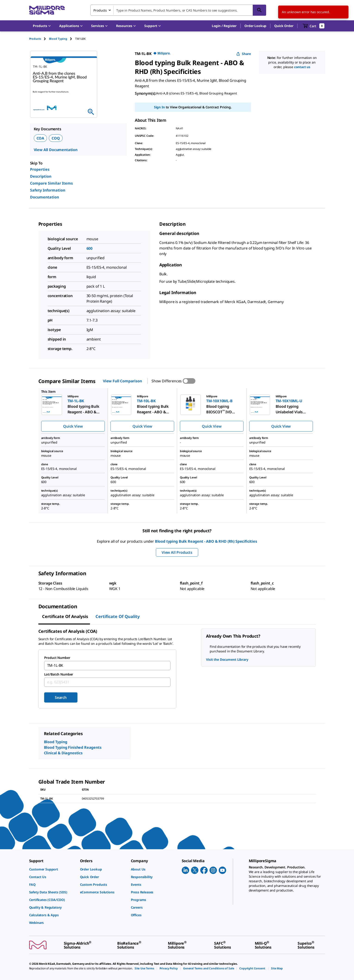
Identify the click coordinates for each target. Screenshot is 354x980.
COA (40, 138)
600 (90, 248)
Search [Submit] (61, 697)
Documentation (45, 197)
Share (244, 54)
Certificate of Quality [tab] (118, 616)
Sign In (159, 107)
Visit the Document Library (227, 659)
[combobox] (178, 10)
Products (35, 39)
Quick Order (284, 26)
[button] (224, 26)
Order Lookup (255, 26)
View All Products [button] (177, 552)
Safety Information (48, 190)
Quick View (73, 426)
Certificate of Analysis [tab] (65, 616)
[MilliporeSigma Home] (47, 10)
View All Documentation (56, 150)
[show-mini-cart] (314, 26)
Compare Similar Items (51, 183)
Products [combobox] (100, 10)
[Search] (259, 10)
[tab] (39, 39)
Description (41, 176)
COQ (56, 138)
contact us (302, 67)
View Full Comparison (122, 381)
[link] (52, 869)
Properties (40, 169)
